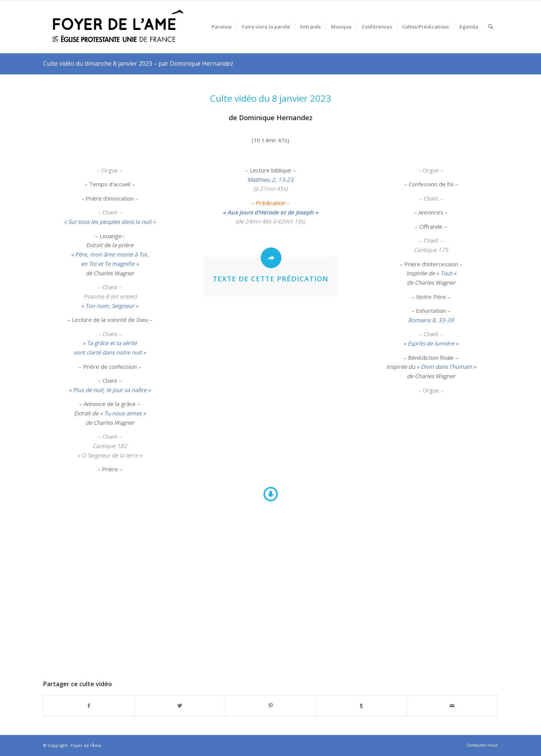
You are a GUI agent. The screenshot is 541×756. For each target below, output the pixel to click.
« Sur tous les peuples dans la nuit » (110, 222)
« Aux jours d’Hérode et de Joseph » (270, 212)
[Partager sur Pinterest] (271, 706)
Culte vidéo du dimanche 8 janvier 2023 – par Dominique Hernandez (138, 63)
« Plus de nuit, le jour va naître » (110, 390)
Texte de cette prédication (270, 278)
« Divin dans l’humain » (446, 367)
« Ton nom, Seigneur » (110, 306)
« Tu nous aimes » (123, 413)
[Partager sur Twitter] (180, 706)
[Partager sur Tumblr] (362, 706)
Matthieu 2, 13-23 (270, 180)
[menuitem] (222, 27)
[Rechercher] (490, 27)
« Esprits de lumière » (431, 343)
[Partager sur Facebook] (89, 706)
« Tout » (446, 273)
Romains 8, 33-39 (431, 320)
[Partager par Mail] (452, 706)
